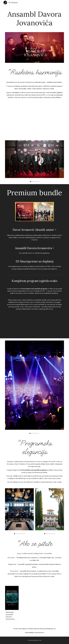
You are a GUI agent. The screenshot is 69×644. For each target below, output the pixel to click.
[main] (34, 18)
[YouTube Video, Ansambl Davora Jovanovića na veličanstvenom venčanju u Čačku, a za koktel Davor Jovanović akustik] (19, 326)
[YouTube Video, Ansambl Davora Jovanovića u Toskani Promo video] (42, 598)
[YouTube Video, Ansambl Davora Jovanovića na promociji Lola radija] (34, 121)
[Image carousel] (34, 161)
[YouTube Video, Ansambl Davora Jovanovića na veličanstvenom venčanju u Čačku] (50, 326)
